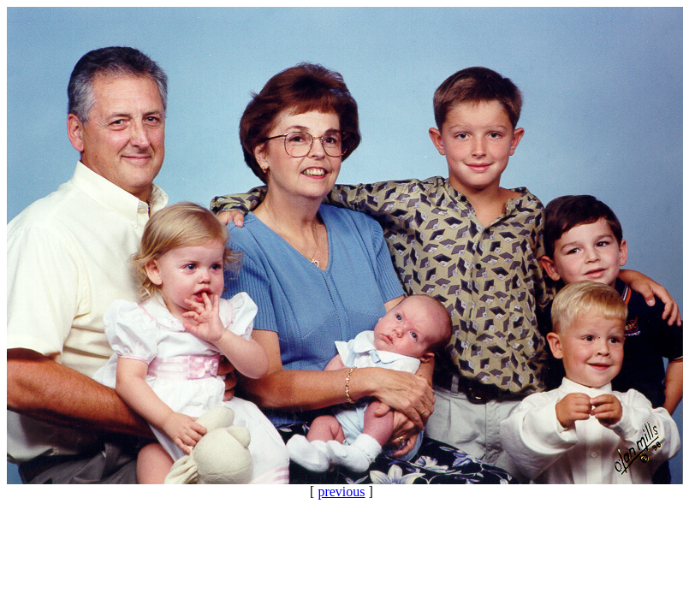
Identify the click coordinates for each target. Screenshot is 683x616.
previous (341, 492)
